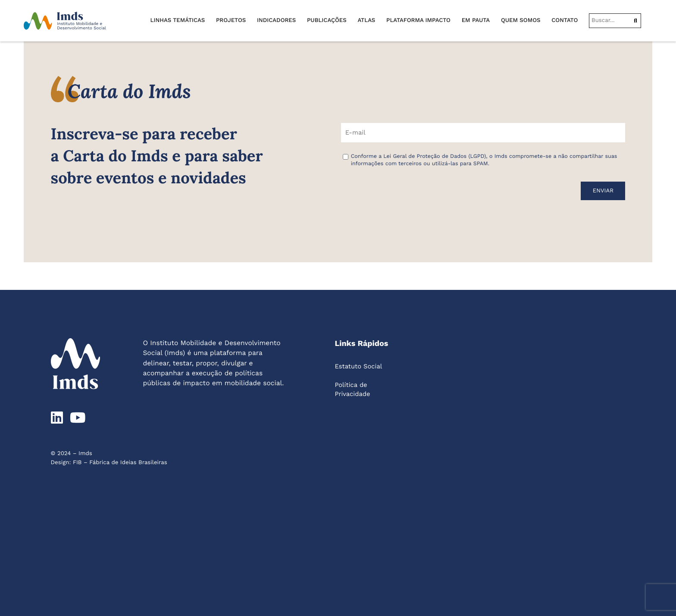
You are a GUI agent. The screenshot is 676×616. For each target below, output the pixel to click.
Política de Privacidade (352, 389)
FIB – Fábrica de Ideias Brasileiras (120, 463)
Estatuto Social (358, 366)
